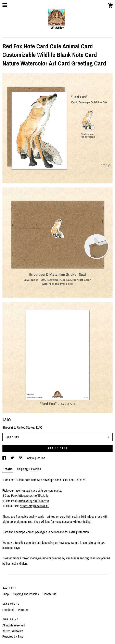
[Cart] (110, 6)
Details (8, 469)
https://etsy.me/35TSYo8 (34, 501)
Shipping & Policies (29, 469)
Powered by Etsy (13, 636)
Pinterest (24, 610)
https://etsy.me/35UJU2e (34, 495)
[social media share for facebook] (4, 458)
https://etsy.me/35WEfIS (35, 506)
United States (26, 427)
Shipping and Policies (26, 594)
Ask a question (36, 458)
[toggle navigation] (5, 5)
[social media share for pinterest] (21, 458)
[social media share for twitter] (13, 458)
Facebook (9, 610)
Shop (6, 594)
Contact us (49, 594)
